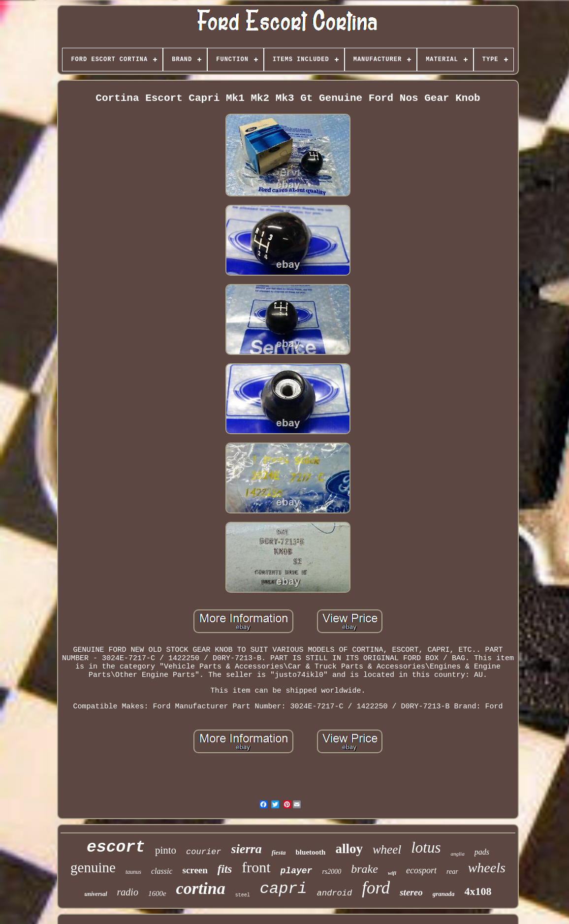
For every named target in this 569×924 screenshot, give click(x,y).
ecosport (421, 870)
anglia (458, 854)
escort (116, 847)
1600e (157, 893)
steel (243, 895)
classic (162, 871)
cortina (201, 888)
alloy (349, 849)
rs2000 (332, 872)
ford (376, 888)
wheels (487, 868)
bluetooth (311, 852)
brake (364, 869)
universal (96, 894)
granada (444, 894)
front (256, 867)
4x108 (478, 891)
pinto (166, 850)
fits (225, 869)
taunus (133, 872)
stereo (411, 892)
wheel (387, 849)
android (334, 893)
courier (204, 852)
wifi (392, 873)
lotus (426, 847)
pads (482, 852)
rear (452, 872)
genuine (93, 867)
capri (284, 889)
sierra (247, 849)
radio (128, 892)
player (297, 871)
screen (195, 870)
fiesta (279, 852)
